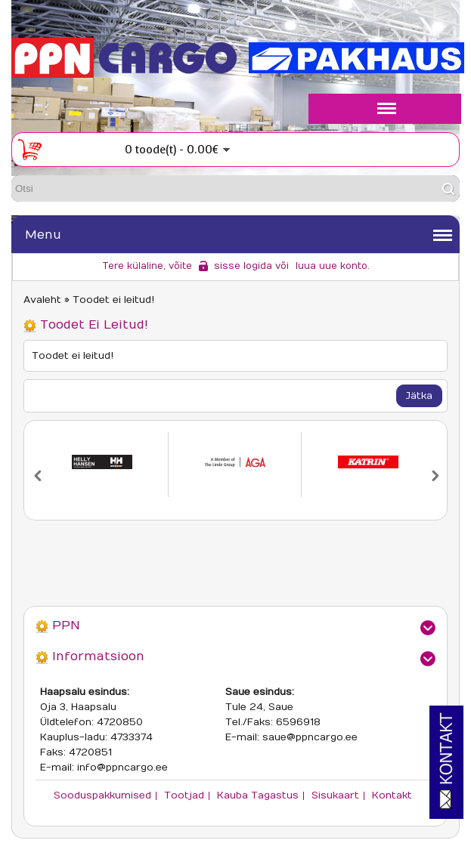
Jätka (419, 396)
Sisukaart (335, 795)
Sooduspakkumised (102, 795)
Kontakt (392, 795)
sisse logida (243, 266)
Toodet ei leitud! (113, 300)
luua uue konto (332, 266)
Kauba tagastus (258, 795)
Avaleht (42, 300)
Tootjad (184, 795)
